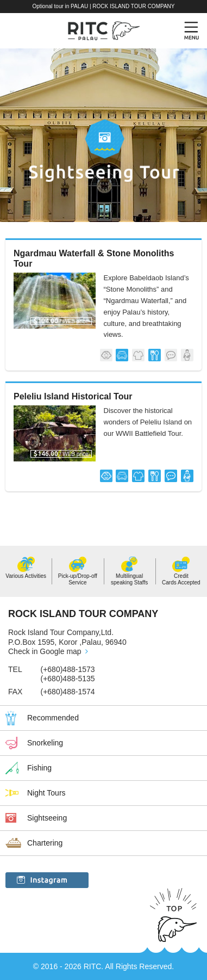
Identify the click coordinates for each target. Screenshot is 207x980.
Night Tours (46, 793)
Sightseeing (47, 818)
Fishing (39, 768)
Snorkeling (45, 743)
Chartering (45, 843)
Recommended (53, 718)
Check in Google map (45, 651)
